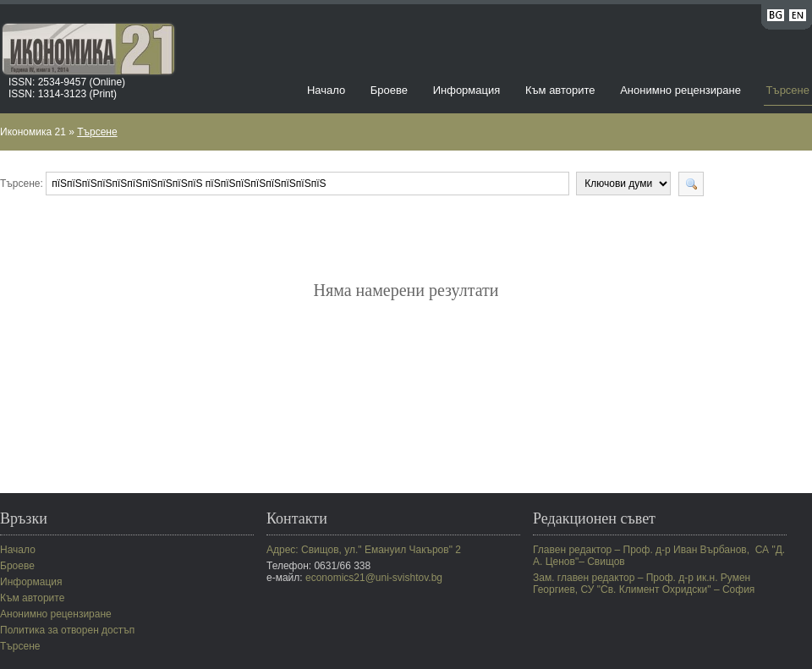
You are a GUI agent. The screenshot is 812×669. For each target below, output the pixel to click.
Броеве (389, 90)
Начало (326, 90)
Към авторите (560, 90)
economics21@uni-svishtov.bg (374, 578)
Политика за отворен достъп (67, 630)
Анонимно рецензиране (680, 90)
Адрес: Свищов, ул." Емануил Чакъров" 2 (364, 550)
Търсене (788, 90)
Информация (467, 90)
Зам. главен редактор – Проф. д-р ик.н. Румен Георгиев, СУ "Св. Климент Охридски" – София (644, 584)
